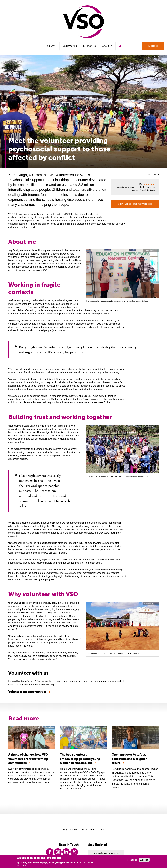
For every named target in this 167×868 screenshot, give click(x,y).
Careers (75, 830)
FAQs (101, 830)
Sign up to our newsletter (135, 204)
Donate (153, 46)
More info (22, 866)
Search (120, 46)
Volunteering (70, 46)
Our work (51, 46)
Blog (65, 830)
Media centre (89, 830)
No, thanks (131, 860)
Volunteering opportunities (27, 692)
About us (107, 46)
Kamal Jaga (149, 184)
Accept (144, 860)
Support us (90, 46)
